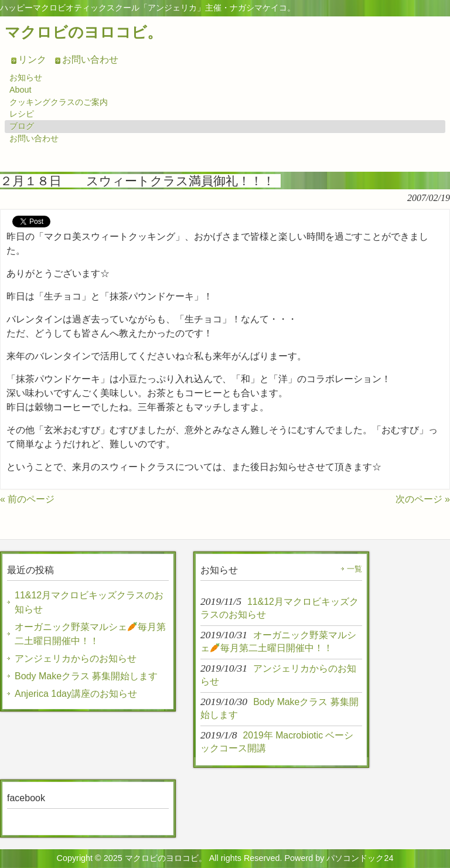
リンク (32, 59)
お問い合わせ (90, 59)
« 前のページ (27, 499)
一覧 (354, 569)
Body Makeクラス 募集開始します (86, 676)
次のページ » (423, 499)
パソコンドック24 (360, 858)
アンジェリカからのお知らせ (76, 658)
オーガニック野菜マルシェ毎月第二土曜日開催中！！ (90, 634)
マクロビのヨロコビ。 (83, 32)
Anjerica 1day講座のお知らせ (76, 694)
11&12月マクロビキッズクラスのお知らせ (89, 602)
